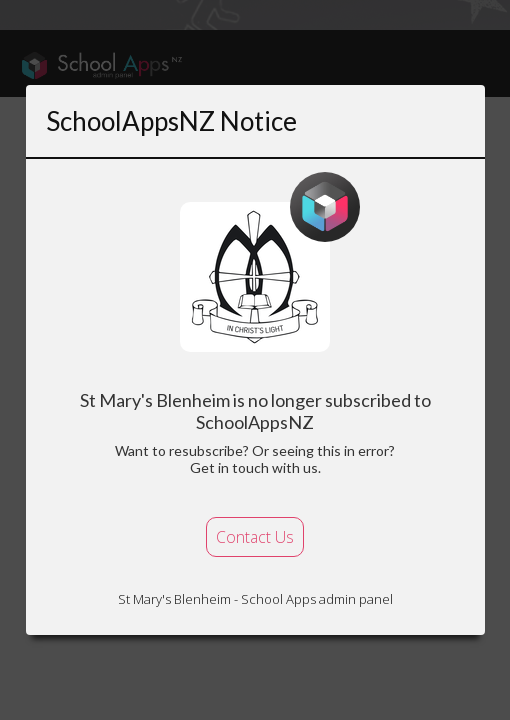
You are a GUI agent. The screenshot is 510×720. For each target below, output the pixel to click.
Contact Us (255, 537)
